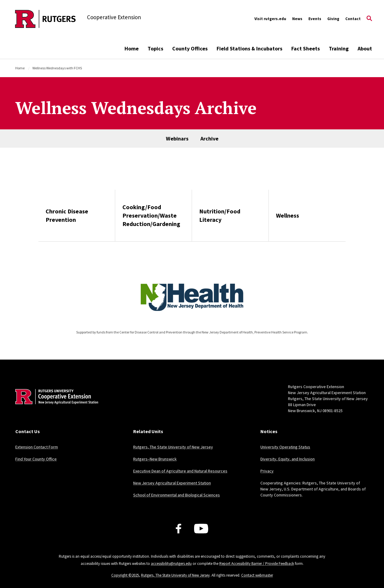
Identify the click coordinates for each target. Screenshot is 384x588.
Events (315, 19)
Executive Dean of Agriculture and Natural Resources (180, 471)
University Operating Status (285, 447)
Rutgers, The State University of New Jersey (173, 447)
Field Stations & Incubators (249, 48)
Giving (333, 19)
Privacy (267, 471)
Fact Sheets (306, 48)
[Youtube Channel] (201, 529)
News (297, 19)
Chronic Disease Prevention (67, 215)
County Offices (190, 48)
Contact (353, 19)
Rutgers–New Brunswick (155, 459)
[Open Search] (369, 19)
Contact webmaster (257, 575)
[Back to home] (55, 406)
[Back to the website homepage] (45, 19)
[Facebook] (178, 529)
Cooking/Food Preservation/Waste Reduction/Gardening (151, 215)
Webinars (177, 139)
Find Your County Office (36, 459)
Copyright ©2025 (125, 575)
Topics (155, 48)
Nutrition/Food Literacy (220, 215)
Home (132, 48)
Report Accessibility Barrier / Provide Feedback (257, 564)
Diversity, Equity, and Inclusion (288, 459)
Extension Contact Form (37, 447)
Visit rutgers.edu (270, 19)
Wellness (288, 215)
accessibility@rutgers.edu (171, 564)
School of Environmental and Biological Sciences (177, 495)
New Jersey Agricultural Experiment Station (172, 483)
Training (339, 48)
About (365, 48)
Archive (209, 139)
